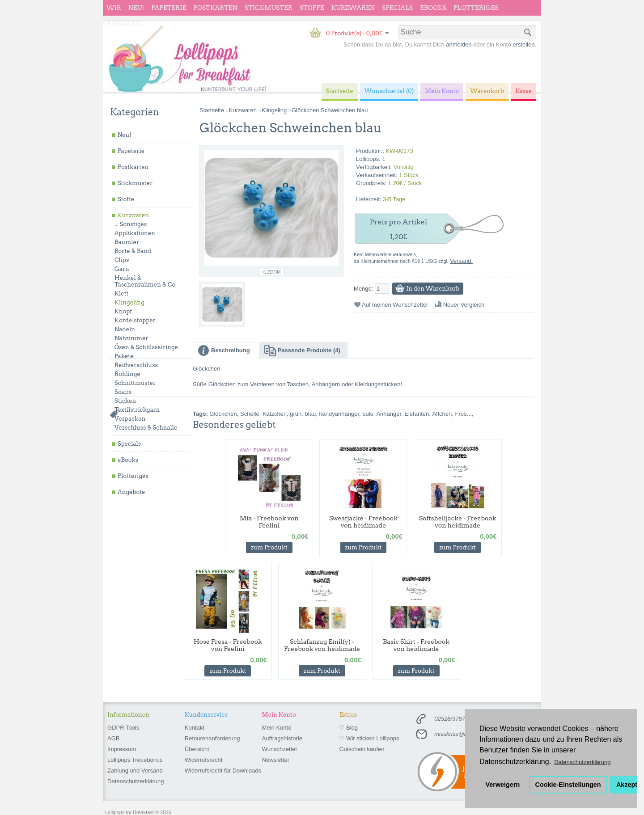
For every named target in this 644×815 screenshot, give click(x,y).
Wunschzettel (280, 749)
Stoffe (312, 8)
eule (368, 414)
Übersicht (197, 749)
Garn (122, 269)
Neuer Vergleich (464, 305)
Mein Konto (277, 728)
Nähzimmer (131, 338)
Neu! (136, 8)
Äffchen (442, 414)
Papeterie (169, 8)
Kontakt (195, 728)
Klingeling (129, 302)
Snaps (123, 392)
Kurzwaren (353, 8)
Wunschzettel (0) (389, 91)
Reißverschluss (136, 365)
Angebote (125, 23)
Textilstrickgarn (137, 410)
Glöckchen (223, 414)
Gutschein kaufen (362, 749)
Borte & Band (133, 251)
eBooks (433, 8)
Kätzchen (275, 414)
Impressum (122, 749)
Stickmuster (269, 8)
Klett (121, 293)
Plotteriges (476, 8)
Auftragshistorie (282, 738)
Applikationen (135, 233)
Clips (122, 260)
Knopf (123, 311)
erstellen (523, 44)
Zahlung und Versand (135, 771)
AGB (113, 738)
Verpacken (130, 419)
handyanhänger (339, 414)
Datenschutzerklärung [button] (582, 762)
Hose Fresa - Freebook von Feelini (228, 645)
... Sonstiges (131, 224)
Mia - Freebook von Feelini (269, 522)
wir (114, 8)
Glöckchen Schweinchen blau (330, 110)
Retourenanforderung (212, 738)
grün (296, 414)
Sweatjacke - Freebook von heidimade (363, 522)
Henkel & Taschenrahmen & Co (145, 281)
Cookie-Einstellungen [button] (568, 785)
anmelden (459, 44)
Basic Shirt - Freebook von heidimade (416, 645)
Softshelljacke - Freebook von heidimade (458, 522)
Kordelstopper (135, 320)
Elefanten (417, 414)
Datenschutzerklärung (136, 781)
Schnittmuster (135, 383)
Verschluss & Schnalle (146, 428)
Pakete (124, 356)
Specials (397, 8)
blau (311, 414)
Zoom (274, 272)
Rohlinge (127, 374)
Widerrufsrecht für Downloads (223, 771)
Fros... (464, 414)
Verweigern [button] (503, 785)
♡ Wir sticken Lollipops (369, 738)
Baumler (127, 242)
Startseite (212, 110)
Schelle (250, 414)
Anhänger (389, 414)
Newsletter (276, 760)
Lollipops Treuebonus (135, 760)
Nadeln (125, 329)
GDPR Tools (123, 728)
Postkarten (215, 8)
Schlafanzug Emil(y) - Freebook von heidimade (322, 645)
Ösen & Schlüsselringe (146, 347)
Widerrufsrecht (204, 760)
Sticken (125, 401)
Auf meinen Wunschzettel (395, 305)
